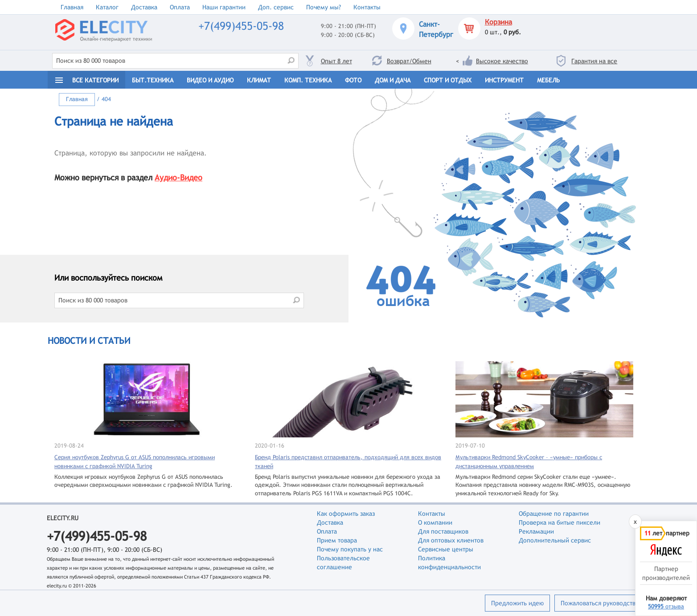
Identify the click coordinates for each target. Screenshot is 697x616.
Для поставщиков (443, 531)
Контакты (367, 7)
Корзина (498, 22)
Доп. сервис (276, 7)
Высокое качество (502, 61)
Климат (259, 80)
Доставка (144, 7)
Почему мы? (324, 7)
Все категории (95, 80)
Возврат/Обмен (409, 61)
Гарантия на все (594, 61)
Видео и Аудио (210, 80)
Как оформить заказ (346, 514)
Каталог (107, 7)
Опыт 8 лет (336, 61)
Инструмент (504, 80)
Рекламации (536, 531)
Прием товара (337, 540)
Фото (353, 80)
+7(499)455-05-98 (241, 26)
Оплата (180, 7)
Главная (72, 7)
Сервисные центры (446, 549)
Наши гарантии (224, 7)
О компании (435, 522)
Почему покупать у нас (350, 549)
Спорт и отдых (448, 80)
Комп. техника (308, 80)
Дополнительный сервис (555, 540)
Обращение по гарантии (554, 514)
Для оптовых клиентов (451, 540)
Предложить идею (517, 603)
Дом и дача (393, 80)
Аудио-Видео (178, 177)
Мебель (548, 80)
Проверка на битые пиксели (560, 522)
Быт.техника (153, 80)
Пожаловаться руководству (600, 603)
